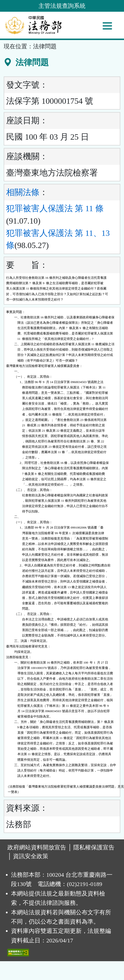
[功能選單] (107, 26)
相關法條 (23, 192)
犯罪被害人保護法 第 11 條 (55, 208)
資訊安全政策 (31, 856)
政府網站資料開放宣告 (37, 847)
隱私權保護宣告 (94, 847)
